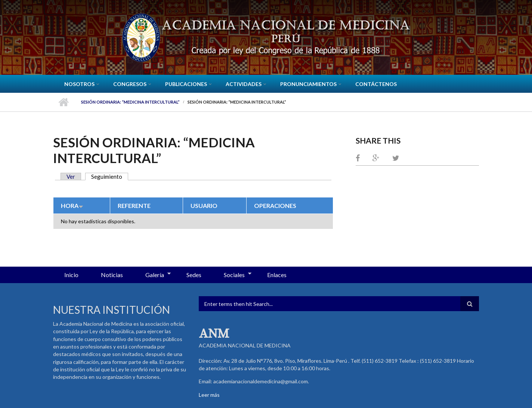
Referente (134, 205)
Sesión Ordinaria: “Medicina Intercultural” (130, 102)
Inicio (63, 102)
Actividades (244, 84)
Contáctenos (376, 84)
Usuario (204, 205)
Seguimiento (110, 177)
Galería (152, 275)
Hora (72, 205)
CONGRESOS (130, 84)
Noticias (112, 275)
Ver (71, 177)
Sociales (232, 275)
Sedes (194, 275)
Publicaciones (186, 84)
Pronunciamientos (308, 84)
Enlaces (277, 275)
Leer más (209, 395)
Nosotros (79, 84)
